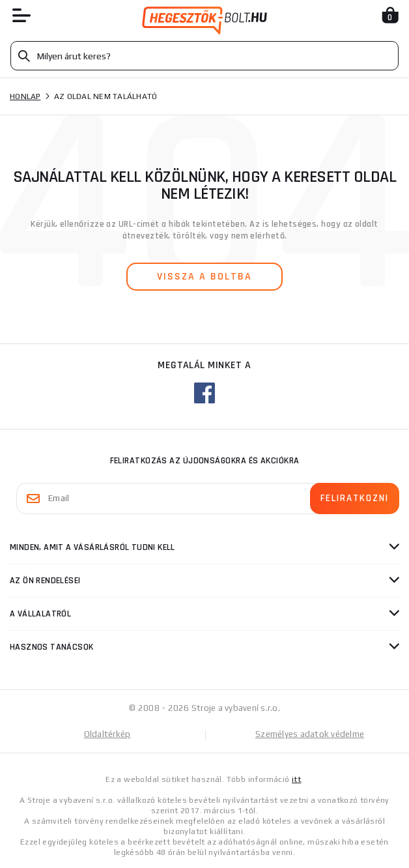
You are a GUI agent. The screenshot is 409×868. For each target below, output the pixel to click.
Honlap (25, 96)
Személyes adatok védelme (310, 734)
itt (296, 779)
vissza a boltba (204, 277)
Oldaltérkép (107, 734)
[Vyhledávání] (204, 56)
